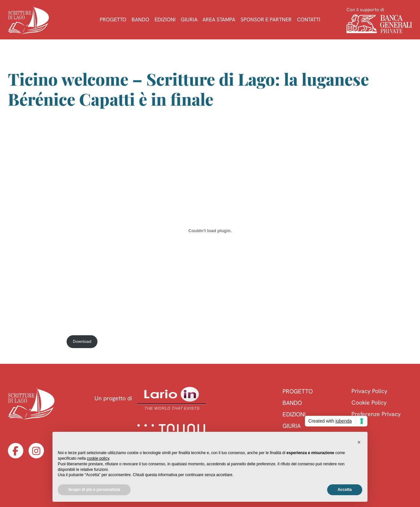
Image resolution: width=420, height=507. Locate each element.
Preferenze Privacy (376, 414)
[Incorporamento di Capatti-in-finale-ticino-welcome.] (210, 231)
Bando (140, 20)
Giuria (189, 20)
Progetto (113, 20)
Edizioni (165, 20)
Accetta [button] (345, 490)
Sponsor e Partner (266, 20)
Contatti (309, 20)
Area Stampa (219, 20)
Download (82, 341)
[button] (359, 442)
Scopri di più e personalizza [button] (94, 490)
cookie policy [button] (98, 458)
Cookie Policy (369, 402)
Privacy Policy (369, 391)
